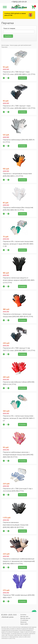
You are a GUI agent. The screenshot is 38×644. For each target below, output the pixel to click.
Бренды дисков (25, 618)
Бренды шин (24, 616)
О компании (24, 620)
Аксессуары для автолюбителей (20, 45)
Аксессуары (5, 45)
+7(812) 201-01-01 (19, 2)
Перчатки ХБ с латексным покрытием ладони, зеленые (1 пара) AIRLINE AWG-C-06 (18, 244)
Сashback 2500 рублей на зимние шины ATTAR (15, 14)
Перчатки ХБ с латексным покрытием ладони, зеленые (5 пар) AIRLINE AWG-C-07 (19, 418)
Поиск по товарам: (9, 28)
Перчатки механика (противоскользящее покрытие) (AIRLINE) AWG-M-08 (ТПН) (16, 525)
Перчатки (4, 47)
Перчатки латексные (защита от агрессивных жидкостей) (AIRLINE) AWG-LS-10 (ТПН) (19, 280)
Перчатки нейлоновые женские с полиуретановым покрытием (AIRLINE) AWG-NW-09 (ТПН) (18, 455)
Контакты (23, 615)
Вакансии (23, 622)
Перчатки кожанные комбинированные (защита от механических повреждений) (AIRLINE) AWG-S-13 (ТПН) (19, 561)
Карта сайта (24, 624)
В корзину (22, 78)
